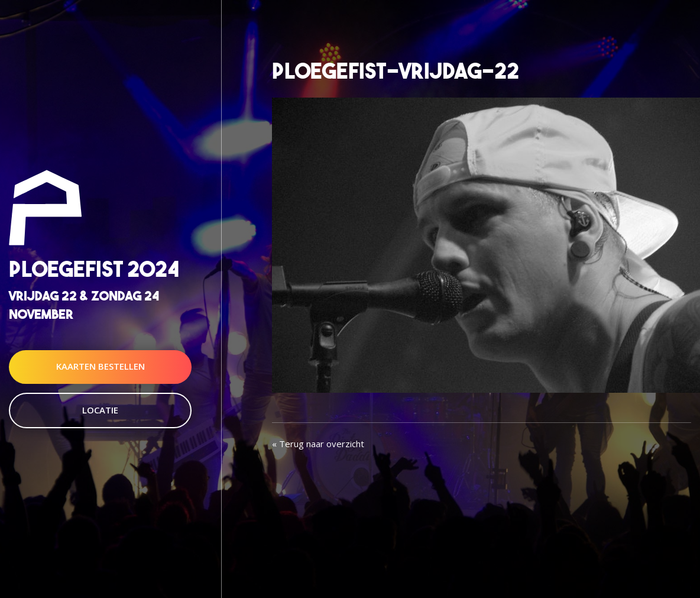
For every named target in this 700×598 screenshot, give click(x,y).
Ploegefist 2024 (94, 269)
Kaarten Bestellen (101, 367)
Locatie (100, 410)
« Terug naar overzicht (318, 444)
